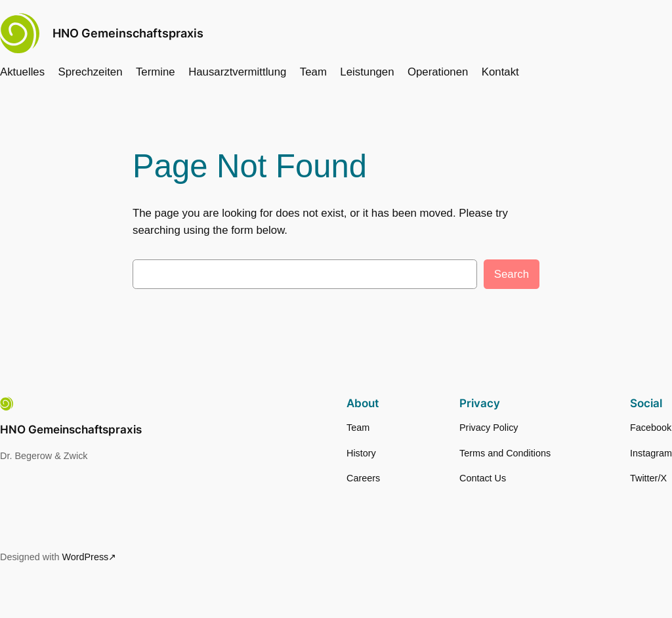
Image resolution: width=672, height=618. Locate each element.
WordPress (85, 557)
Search (512, 274)
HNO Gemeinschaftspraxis (128, 33)
